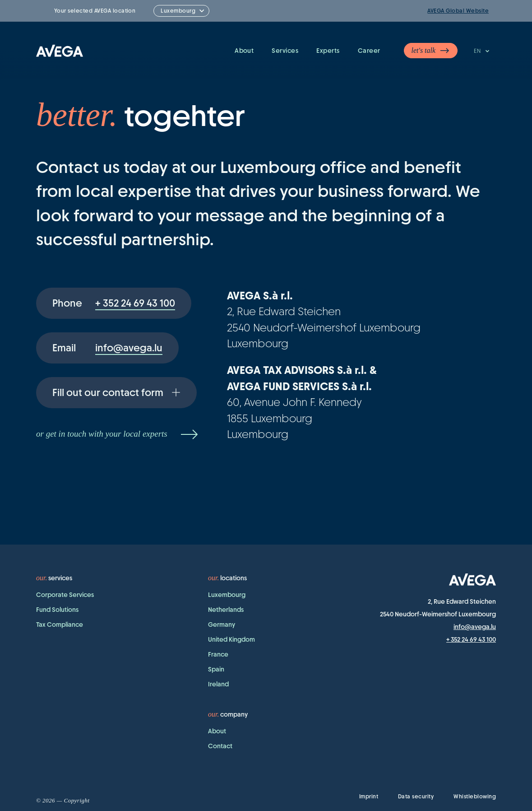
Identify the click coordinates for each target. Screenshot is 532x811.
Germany (222, 625)
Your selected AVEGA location (95, 11)
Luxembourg (227, 595)
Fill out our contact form (116, 393)
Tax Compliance (60, 625)
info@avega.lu (475, 627)
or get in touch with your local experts (118, 434)
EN (482, 51)
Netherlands (226, 610)
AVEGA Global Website (458, 11)
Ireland (218, 684)
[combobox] (181, 11)
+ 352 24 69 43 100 (471, 639)
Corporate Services (65, 595)
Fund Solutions (57, 610)
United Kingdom (231, 639)
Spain (216, 669)
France (218, 654)
